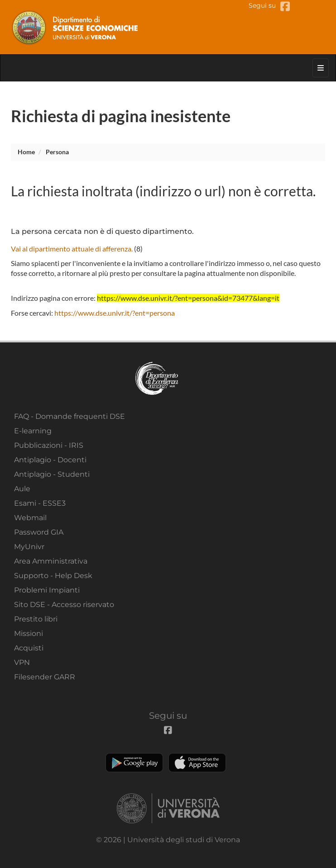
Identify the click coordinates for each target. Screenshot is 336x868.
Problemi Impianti (47, 590)
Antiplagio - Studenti (52, 474)
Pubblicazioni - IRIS (49, 445)
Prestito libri (36, 619)
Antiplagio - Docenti (50, 460)
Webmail (30, 518)
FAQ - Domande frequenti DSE (70, 416)
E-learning (33, 431)
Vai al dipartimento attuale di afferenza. (72, 249)
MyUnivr (29, 547)
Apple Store (197, 763)
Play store (134, 763)
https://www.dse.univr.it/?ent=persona (115, 313)
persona (57, 152)
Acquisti (29, 648)
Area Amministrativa (51, 561)
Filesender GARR (45, 677)
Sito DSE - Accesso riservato (64, 605)
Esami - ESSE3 (40, 503)
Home (26, 152)
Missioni (29, 633)
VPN (22, 662)
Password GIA (39, 532)
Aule (22, 489)
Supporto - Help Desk (53, 576)
